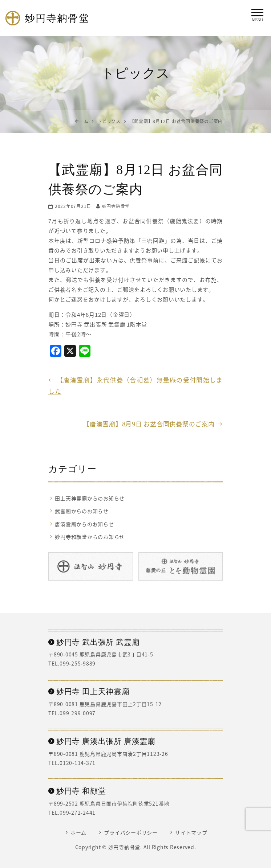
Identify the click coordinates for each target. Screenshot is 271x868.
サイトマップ (191, 832)
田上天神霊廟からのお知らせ (90, 498)
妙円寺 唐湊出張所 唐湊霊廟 (102, 741)
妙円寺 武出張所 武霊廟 (94, 642)
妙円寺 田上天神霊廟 (89, 692)
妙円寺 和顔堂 (77, 791)
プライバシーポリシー (131, 832)
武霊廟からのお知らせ (82, 511)
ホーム (78, 832)
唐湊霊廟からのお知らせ (84, 524)
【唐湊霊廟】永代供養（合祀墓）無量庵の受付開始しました (135, 385)
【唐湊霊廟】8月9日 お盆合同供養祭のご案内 (153, 424)
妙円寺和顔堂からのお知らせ (90, 537)
